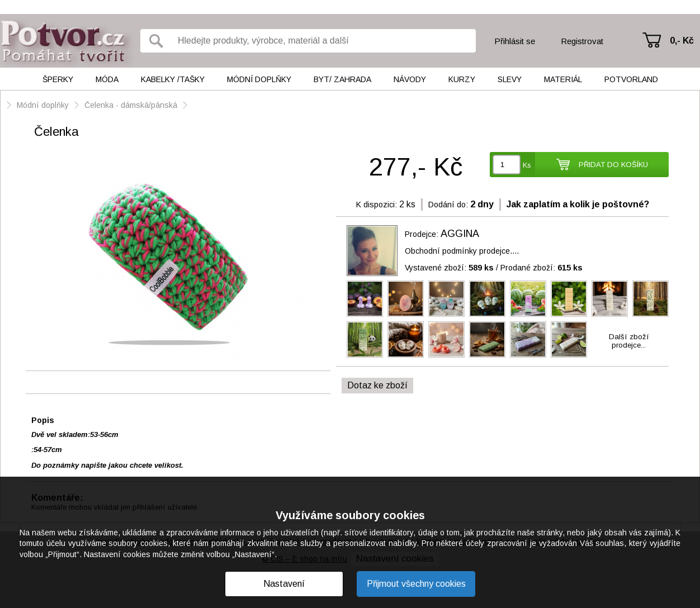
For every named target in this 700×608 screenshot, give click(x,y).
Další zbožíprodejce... (629, 341)
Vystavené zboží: (449, 268)
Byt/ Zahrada (342, 79)
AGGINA (460, 234)
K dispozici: (377, 205)
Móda (107, 79)
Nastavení (284, 584)
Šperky (58, 79)
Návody (410, 79)
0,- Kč (682, 41)
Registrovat (582, 41)
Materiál (563, 79)
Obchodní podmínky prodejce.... (462, 251)
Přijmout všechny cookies (416, 584)
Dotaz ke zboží (377, 385)
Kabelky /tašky (173, 79)
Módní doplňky (259, 79)
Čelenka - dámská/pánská (131, 105)
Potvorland (631, 79)
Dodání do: (448, 205)
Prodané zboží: (541, 268)
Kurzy (462, 79)
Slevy (510, 79)
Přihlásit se (515, 41)
